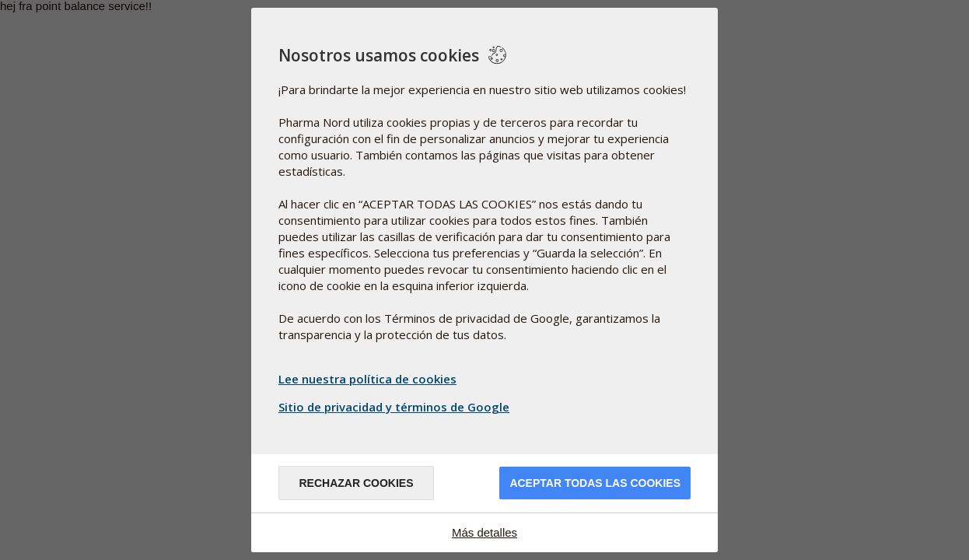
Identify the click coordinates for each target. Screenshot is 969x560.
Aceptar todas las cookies (595, 483)
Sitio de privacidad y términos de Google (396, 407)
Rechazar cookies (356, 483)
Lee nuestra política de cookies (367, 379)
